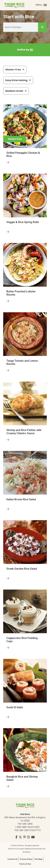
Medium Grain (16, 91)
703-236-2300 (25, 824)
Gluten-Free (15, 70)
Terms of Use (25, 864)
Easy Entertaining (18, 80)
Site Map (38, 859)
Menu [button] (41, 5)
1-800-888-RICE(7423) (27, 827)
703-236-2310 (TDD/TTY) (27, 830)
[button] (25, 50)
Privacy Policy (26, 859)
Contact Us (13, 859)
